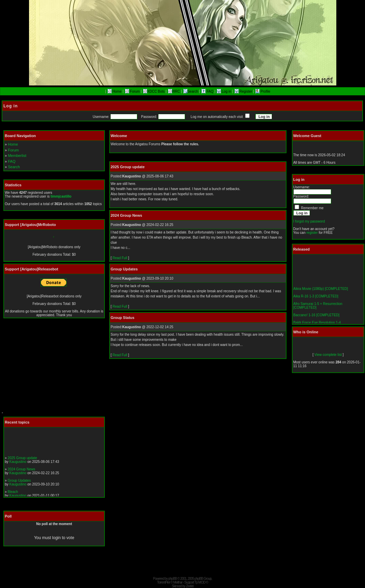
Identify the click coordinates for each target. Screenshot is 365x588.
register (312, 233)
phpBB (173, 579)
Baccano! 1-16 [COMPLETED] (316, 316)
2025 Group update (22, 459)
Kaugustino (18, 463)
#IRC (174, 91)
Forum (132, 91)
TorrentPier (164, 582)
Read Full (120, 258)
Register (244, 91)
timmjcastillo (61, 196)
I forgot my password (309, 221)
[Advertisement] (53, 367)
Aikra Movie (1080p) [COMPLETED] (321, 290)
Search (191, 91)
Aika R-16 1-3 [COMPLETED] (316, 298)
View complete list (328, 355)
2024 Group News (21, 470)
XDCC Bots (154, 91)
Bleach (13, 493)
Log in (224, 91)
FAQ (208, 91)
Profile (263, 91)
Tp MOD (200, 582)
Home (115, 91)
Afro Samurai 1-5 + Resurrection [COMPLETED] (318, 307)
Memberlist (17, 156)
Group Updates (19, 482)
